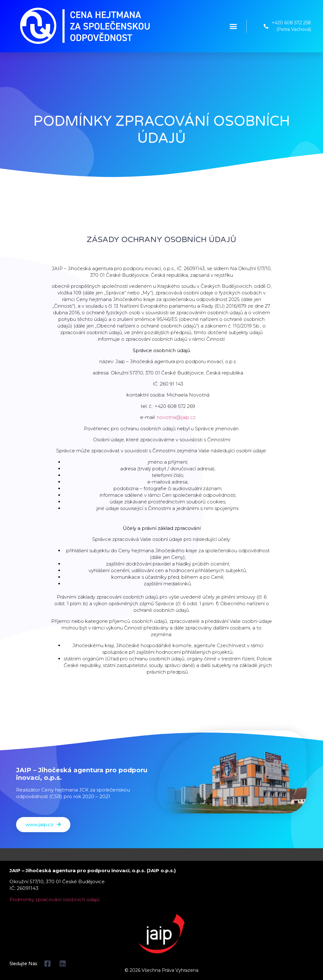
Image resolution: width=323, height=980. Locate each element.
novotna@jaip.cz (176, 417)
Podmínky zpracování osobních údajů (55, 899)
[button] (233, 26)
